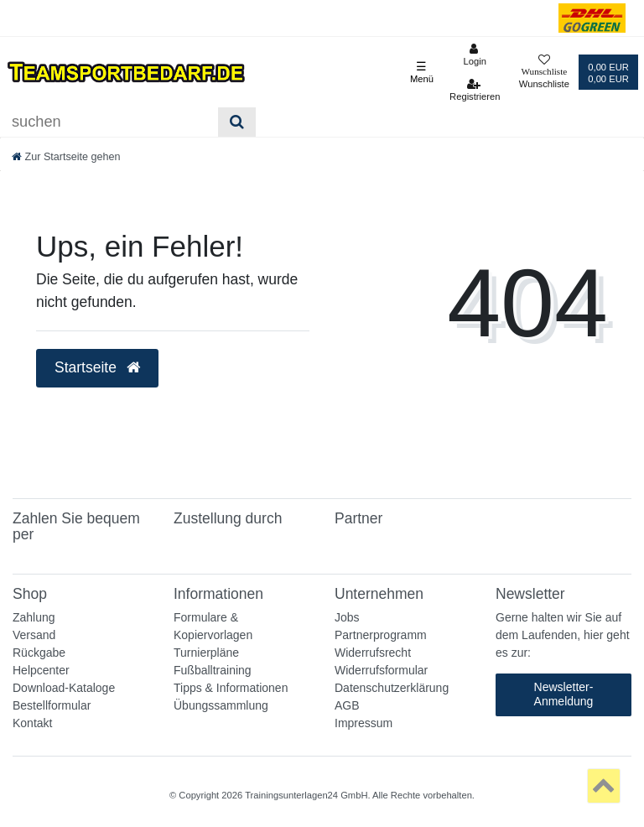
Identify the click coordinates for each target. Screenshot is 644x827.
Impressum (364, 723)
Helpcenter (41, 670)
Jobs (347, 617)
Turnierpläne (206, 653)
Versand (34, 635)
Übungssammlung (221, 705)
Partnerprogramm (381, 635)
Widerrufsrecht (373, 653)
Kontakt (32, 723)
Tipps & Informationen (231, 688)
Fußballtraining (213, 670)
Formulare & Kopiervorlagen (213, 626)
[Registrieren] (475, 90)
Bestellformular (52, 705)
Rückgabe (39, 653)
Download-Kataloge (64, 688)
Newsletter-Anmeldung (564, 694)
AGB (347, 705)
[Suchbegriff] (109, 122)
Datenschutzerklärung (392, 688)
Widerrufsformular (381, 670)
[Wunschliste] (544, 73)
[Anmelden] (475, 55)
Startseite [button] (97, 367)
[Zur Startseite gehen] (66, 157)
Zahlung (34, 617)
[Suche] (237, 122)
